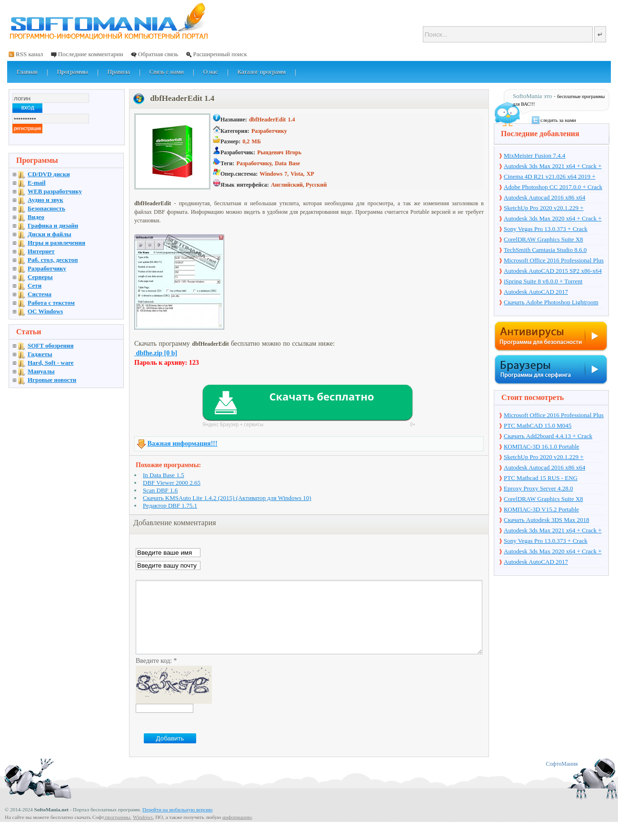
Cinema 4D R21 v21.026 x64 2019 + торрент (550, 177)
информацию (237, 831)
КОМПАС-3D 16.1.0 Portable (542, 446)
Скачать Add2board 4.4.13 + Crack (548, 436)
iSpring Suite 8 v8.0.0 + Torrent (543, 281)
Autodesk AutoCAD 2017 (536, 292)
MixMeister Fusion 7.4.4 (534, 155)
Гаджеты (40, 354)
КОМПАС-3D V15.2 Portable (541, 509)
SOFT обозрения (51, 345)
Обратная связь (158, 54)
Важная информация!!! (183, 444)
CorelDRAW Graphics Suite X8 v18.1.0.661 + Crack (543, 240)
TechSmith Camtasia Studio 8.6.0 (545, 250)
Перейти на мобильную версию (177, 824)
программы (117, 831)
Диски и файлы (50, 234)
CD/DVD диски (49, 174)
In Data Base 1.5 (164, 475)
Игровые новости (52, 380)
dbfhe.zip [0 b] (156, 353)
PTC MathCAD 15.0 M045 (538, 425)
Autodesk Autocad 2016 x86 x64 (544, 197)
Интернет (41, 251)
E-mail (37, 183)
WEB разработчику (55, 191)
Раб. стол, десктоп (53, 260)
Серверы (40, 277)
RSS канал (30, 54)
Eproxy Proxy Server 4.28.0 (538, 488)
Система (40, 294)
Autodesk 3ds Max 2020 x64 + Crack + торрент (553, 219)
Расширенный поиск (220, 54)
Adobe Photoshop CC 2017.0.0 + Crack (553, 187)
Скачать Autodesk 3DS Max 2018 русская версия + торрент (546, 520)
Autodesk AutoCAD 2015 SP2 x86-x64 (553, 271)
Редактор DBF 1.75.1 (170, 505)
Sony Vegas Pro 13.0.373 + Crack (546, 229)
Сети (35, 285)
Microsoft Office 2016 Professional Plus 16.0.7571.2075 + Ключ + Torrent (554, 261)
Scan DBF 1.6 (160, 490)
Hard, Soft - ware (51, 363)
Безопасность (46, 208)
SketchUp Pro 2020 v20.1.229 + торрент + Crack (544, 209)
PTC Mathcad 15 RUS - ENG (541, 478)
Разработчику (47, 268)
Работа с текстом (51, 303)
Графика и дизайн (53, 225)
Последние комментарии (91, 54)
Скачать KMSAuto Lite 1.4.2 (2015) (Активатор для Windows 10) (227, 498)
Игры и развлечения (56, 243)
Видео (36, 217)
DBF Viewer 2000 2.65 (172, 483)
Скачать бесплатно (321, 396)
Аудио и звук (45, 200)
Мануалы (41, 371)
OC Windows (45, 311)
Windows (143, 831)
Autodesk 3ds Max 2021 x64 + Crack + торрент (553, 167)
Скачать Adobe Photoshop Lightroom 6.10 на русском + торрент (551, 303)
